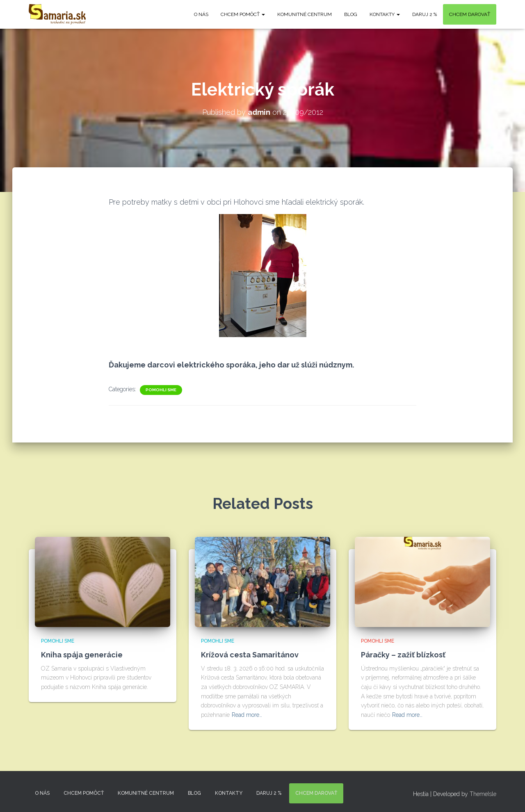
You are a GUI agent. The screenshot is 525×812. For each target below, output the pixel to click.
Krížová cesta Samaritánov (250, 655)
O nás (201, 14)
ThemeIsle (483, 794)
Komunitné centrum (305, 14)
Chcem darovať (470, 14)
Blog (351, 14)
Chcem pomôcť (243, 14)
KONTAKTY (385, 14)
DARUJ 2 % (425, 14)
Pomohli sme (161, 390)
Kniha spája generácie (82, 655)
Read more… (247, 715)
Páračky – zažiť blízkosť (403, 655)
